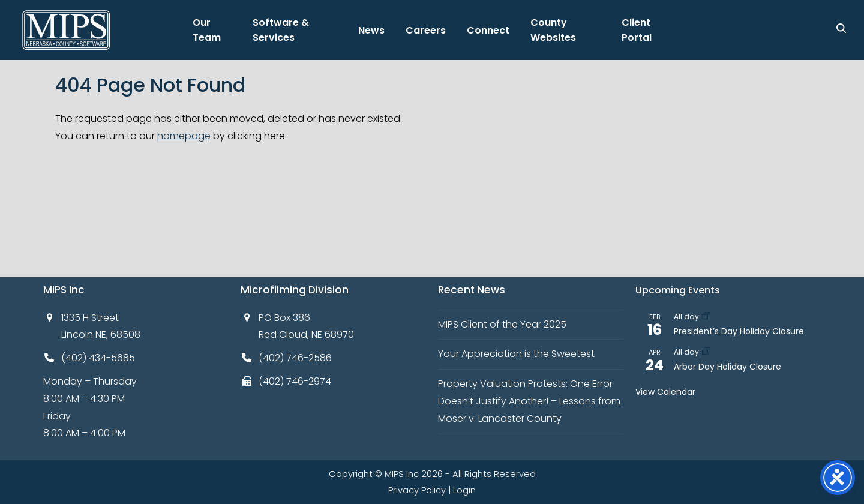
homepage (184, 136)
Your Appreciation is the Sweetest (516, 354)
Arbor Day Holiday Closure (727, 367)
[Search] (841, 28)
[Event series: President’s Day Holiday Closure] (706, 316)
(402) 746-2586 (295, 358)
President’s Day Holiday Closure (739, 331)
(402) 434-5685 (98, 358)
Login (464, 490)
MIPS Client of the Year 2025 (502, 324)
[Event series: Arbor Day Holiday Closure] (706, 352)
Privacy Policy (417, 490)
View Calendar (665, 392)
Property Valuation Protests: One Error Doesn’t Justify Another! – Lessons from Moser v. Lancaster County (529, 401)
